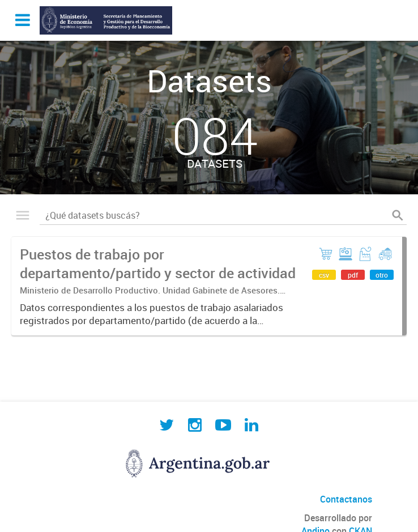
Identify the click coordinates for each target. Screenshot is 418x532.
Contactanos (346, 499)
